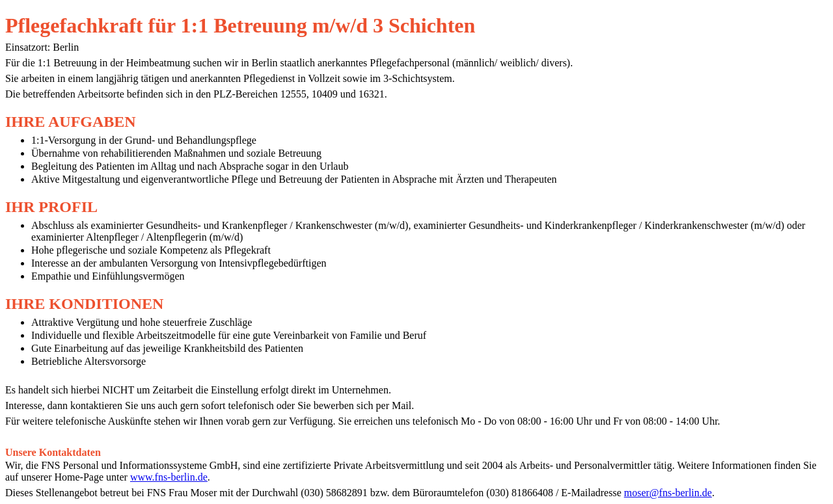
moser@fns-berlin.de (668, 493)
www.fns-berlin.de (169, 477)
